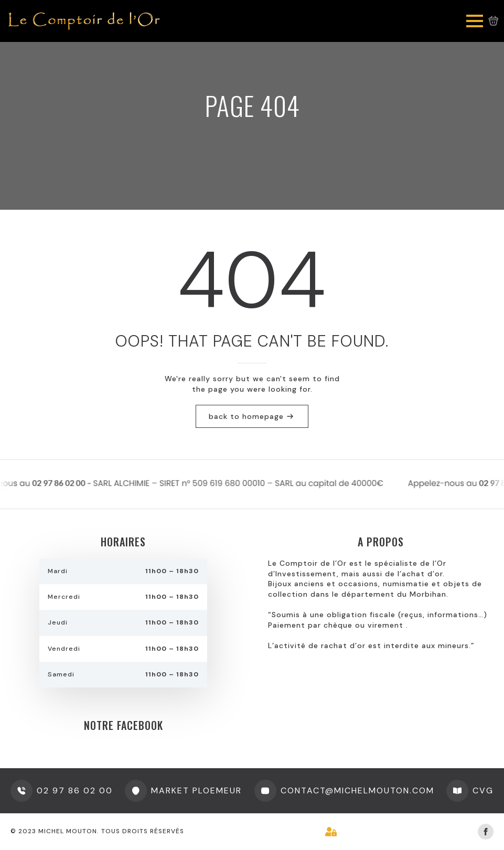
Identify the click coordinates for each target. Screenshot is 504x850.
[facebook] (486, 832)
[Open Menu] (475, 21)
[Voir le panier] (494, 21)
